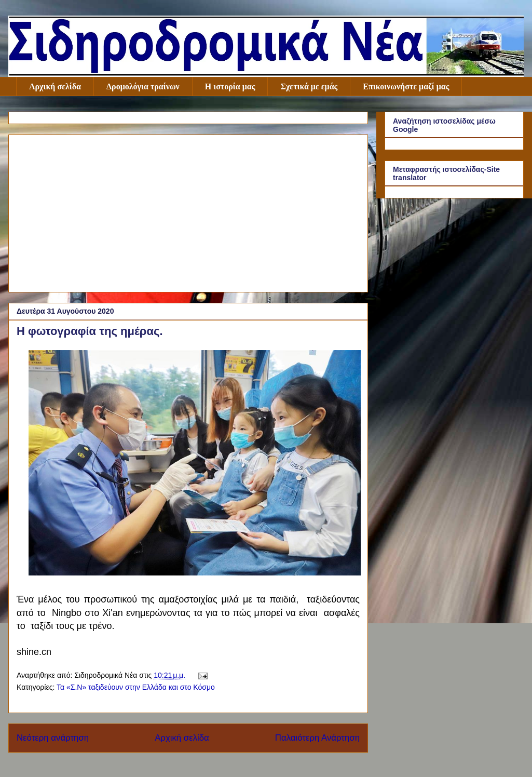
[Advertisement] (188, 211)
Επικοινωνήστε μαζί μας (406, 86)
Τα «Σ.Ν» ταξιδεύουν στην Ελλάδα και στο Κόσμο (136, 687)
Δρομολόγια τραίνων (143, 86)
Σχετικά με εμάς (309, 86)
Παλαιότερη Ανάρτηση (317, 738)
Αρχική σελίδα (55, 86)
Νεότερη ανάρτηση (53, 738)
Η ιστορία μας (230, 86)
